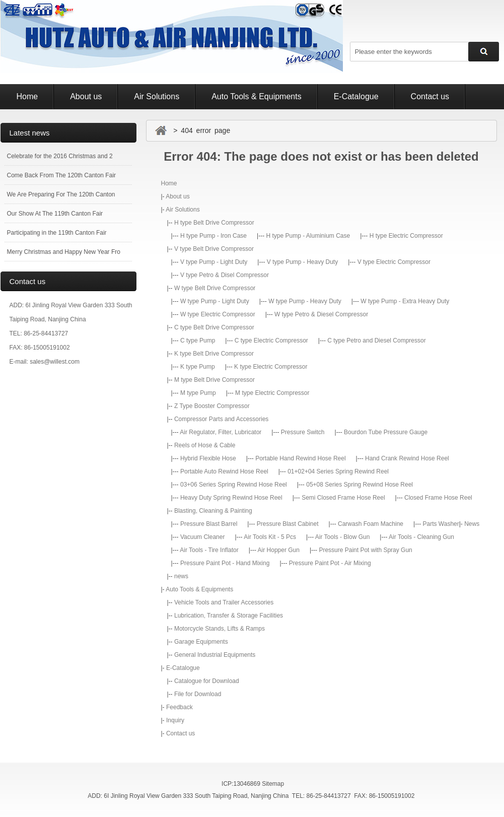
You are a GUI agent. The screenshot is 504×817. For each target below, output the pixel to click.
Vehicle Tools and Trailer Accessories (224, 602)
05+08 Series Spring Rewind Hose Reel (359, 485)
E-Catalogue (356, 96)
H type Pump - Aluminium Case (308, 236)
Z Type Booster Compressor (212, 406)
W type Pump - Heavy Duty (305, 301)
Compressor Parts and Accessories (221, 419)
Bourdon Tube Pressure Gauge (386, 432)
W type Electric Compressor (218, 314)
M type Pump (198, 393)
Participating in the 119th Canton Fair (57, 233)
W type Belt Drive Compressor (215, 288)
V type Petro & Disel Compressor (225, 275)
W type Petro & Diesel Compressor (321, 314)
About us (86, 96)
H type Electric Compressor (406, 236)
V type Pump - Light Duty (214, 262)
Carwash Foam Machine (371, 524)
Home (27, 96)
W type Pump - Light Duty (215, 301)
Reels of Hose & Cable (205, 445)
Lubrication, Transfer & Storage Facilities (229, 616)
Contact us (430, 96)
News (472, 524)
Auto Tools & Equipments (256, 96)
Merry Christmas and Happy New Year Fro (64, 252)
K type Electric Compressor (271, 367)
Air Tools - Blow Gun (343, 537)
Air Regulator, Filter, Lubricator (221, 432)
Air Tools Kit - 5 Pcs (270, 537)
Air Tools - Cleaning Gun (421, 537)
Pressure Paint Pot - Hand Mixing (225, 563)
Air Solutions (157, 96)
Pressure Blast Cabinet (288, 524)
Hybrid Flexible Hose (208, 458)
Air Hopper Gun (279, 550)
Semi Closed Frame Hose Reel (343, 498)
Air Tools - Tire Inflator (209, 550)
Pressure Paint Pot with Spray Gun (365, 550)
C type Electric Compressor (271, 341)
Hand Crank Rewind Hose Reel (407, 458)
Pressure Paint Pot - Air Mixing (330, 563)
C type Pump (198, 341)
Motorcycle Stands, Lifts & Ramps (220, 629)
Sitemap (273, 784)
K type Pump (198, 367)
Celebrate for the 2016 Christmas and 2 (60, 156)
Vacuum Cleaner (203, 537)
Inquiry (175, 720)
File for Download (198, 694)
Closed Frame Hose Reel (438, 498)
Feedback (179, 707)
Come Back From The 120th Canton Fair (62, 175)
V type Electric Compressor (394, 262)
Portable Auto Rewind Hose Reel (224, 471)
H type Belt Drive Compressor (214, 223)
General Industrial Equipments (215, 655)
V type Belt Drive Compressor (214, 249)
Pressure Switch (303, 432)
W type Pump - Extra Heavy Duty (405, 301)
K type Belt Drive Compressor (214, 354)
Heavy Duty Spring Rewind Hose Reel (231, 498)
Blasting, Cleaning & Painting (213, 511)
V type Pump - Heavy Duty (302, 262)
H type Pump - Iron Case (213, 236)
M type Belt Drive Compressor (214, 380)
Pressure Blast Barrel (209, 524)
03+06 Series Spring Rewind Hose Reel (234, 485)
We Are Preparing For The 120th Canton (61, 194)
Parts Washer (441, 524)
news (181, 576)
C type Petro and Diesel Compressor (376, 341)
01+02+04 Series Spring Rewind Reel (338, 471)
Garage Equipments (201, 642)
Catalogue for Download (207, 681)
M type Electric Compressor (272, 393)
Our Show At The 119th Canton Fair (55, 214)
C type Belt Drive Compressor (214, 327)
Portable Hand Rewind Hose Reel (300, 458)
